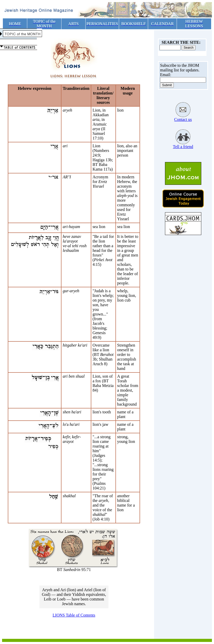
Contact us (183, 119)
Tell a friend (183, 147)
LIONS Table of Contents (74, 615)
